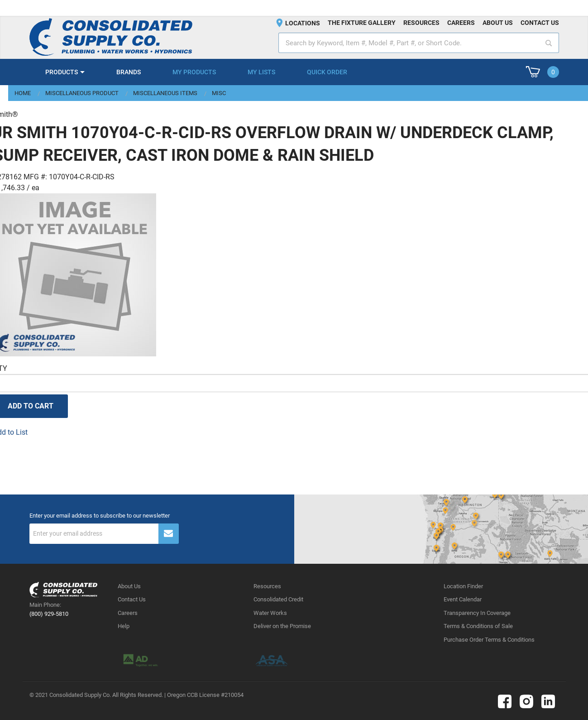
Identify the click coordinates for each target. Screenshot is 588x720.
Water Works (270, 613)
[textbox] (419, 43)
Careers (461, 23)
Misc (219, 93)
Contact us (540, 23)
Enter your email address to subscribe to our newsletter (100, 516)
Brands (129, 72)
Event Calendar (463, 599)
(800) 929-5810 (49, 614)
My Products (194, 72)
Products (62, 72)
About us (498, 23)
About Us (129, 586)
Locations (303, 23)
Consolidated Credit (278, 599)
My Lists (261, 72)
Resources (421, 23)
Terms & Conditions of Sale (478, 626)
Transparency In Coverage (477, 613)
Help (124, 626)
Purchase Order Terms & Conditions (489, 640)
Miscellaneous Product (82, 93)
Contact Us (132, 599)
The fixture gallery (362, 23)
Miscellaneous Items (165, 93)
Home (23, 93)
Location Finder (463, 586)
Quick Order (327, 72)
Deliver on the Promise (282, 626)
